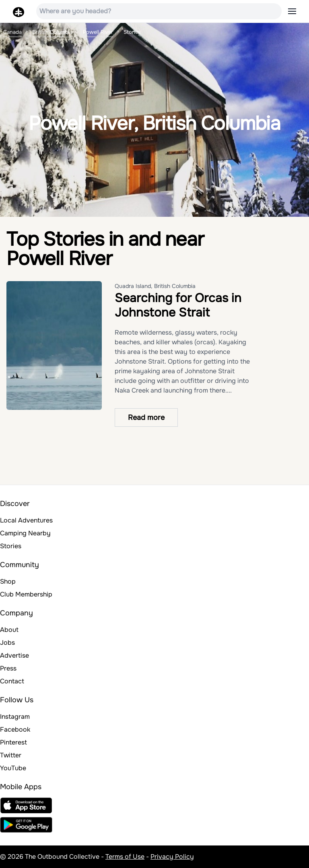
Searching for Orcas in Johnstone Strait (178, 305)
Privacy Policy (172, 857)
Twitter (11, 755)
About (9, 630)
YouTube (13, 768)
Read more (146, 418)
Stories (11, 546)
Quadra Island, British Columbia (155, 286)
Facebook (15, 729)
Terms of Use (125, 857)
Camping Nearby (25, 533)
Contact (12, 681)
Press (8, 668)
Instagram (15, 717)
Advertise (14, 655)
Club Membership (26, 594)
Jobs (7, 643)
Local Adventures (26, 520)
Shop (8, 581)
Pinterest (13, 742)
